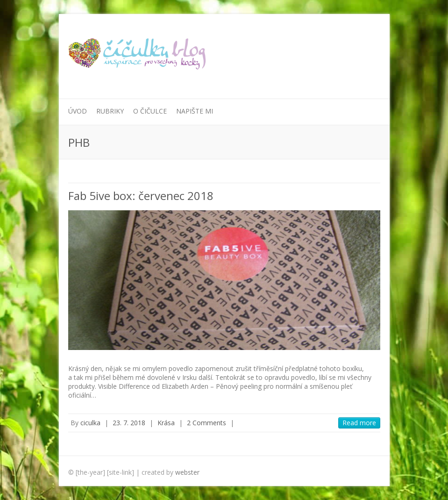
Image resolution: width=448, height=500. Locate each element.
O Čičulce (150, 111)
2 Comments (206, 423)
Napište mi (195, 111)
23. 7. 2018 (129, 423)
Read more (359, 423)
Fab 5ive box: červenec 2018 (141, 196)
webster (187, 472)
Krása (166, 423)
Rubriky (110, 111)
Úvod (78, 111)
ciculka (90, 423)
